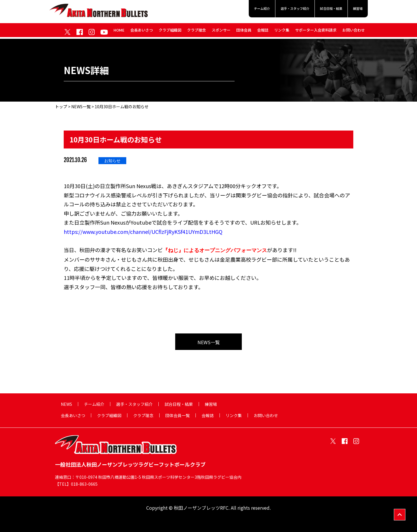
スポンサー (221, 31)
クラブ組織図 (170, 31)
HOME (119, 31)
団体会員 (244, 31)
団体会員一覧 (178, 415)
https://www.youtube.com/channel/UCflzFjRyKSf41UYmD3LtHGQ (143, 232)
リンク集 (282, 31)
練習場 (356, 9)
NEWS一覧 (81, 107)
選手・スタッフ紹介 (282, 9)
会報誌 (263, 31)
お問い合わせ (354, 31)
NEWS (66, 404)
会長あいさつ (142, 31)
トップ (61, 107)
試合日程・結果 (325, 9)
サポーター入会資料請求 (316, 31)
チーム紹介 (243, 9)
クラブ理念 (196, 31)
